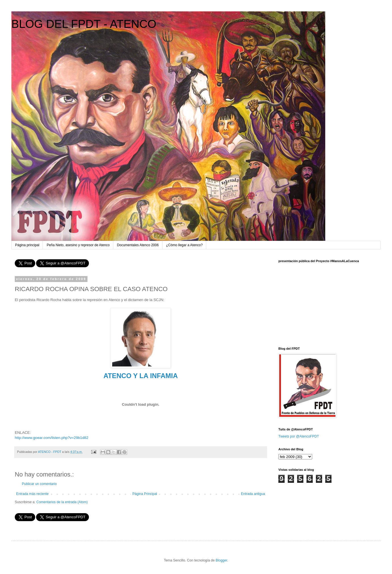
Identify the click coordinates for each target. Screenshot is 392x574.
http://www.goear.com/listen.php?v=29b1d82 (52, 438)
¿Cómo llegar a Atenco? (184, 245)
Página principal (27, 245)
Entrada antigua (253, 494)
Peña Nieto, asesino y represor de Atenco (78, 245)
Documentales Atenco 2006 (138, 245)
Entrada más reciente (32, 494)
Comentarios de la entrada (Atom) (62, 502)
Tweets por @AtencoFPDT (299, 436)
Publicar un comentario (39, 484)
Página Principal (145, 494)
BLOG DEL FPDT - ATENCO (84, 24)
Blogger (221, 560)
